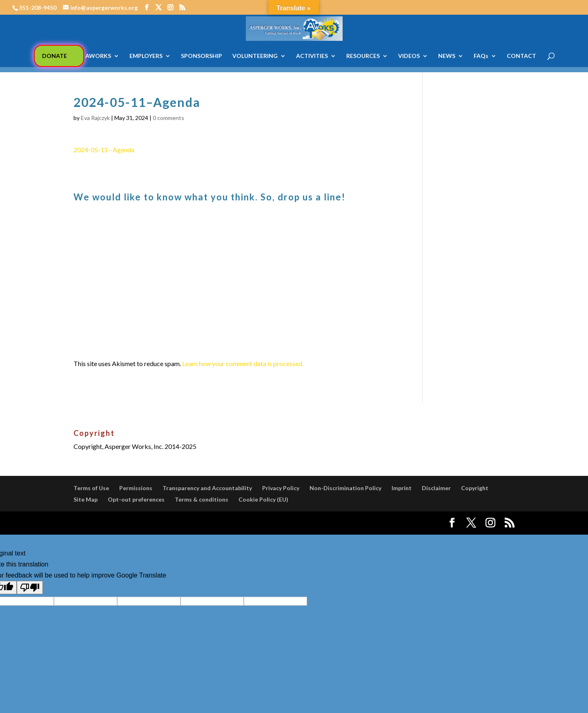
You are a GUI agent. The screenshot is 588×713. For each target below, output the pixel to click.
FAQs (481, 56)
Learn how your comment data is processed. (243, 363)
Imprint (402, 488)
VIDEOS (409, 56)
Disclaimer (436, 488)
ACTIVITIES (312, 56)
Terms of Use (91, 488)
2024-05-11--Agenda (104, 150)
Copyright (475, 488)
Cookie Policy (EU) (263, 499)
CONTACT (521, 56)
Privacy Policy (281, 488)
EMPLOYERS (146, 56)
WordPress (216, 523)
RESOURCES (363, 56)
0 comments (168, 118)
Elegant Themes (134, 523)
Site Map (86, 499)
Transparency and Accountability (207, 488)
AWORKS (98, 56)
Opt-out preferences (136, 499)
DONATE (55, 56)
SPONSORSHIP (202, 56)
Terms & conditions (202, 499)
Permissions (136, 488)
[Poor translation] (30, 588)
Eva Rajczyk (95, 118)
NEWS (447, 56)
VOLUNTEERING (255, 56)
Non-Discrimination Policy (345, 488)
